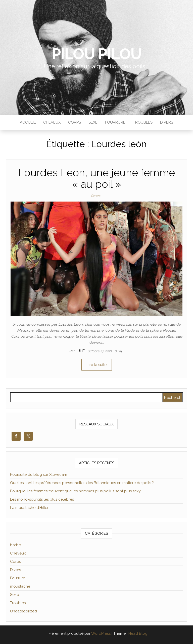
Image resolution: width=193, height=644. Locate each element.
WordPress (101, 633)
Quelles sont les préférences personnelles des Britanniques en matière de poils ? (82, 483)
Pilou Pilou (97, 54)
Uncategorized (23, 611)
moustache (20, 586)
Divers (167, 122)
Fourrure (115, 122)
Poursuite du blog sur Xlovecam (39, 475)
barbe (15, 545)
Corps (75, 122)
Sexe (93, 122)
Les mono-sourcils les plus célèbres (42, 499)
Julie (81, 351)
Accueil (28, 122)
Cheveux (52, 122)
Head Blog (138, 633)
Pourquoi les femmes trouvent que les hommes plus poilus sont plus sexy (75, 491)
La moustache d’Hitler (29, 508)
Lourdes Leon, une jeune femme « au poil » (96, 178)
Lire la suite (97, 365)
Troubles (143, 122)
